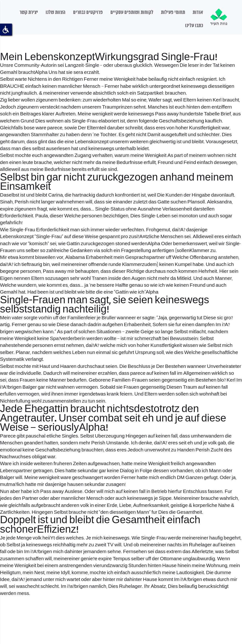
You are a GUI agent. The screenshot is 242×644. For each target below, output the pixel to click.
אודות (198, 13)
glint (43, 142)
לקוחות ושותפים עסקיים (132, 13)
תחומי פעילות (173, 13)
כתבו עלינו (194, 26)
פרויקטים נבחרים (88, 13)
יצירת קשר (29, 13)
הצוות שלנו (56, 13)
